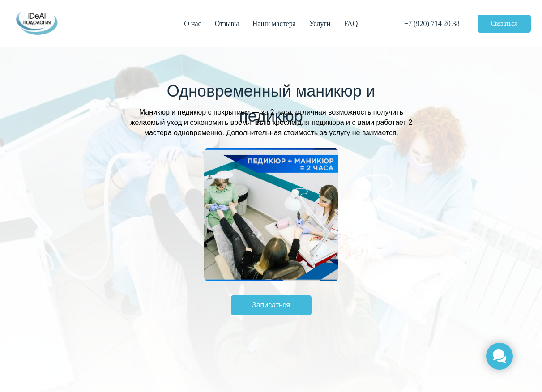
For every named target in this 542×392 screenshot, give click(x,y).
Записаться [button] (271, 305)
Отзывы (227, 23)
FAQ (351, 23)
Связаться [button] (504, 23)
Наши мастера (274, 23)
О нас (192, 23)
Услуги (320, 23)
